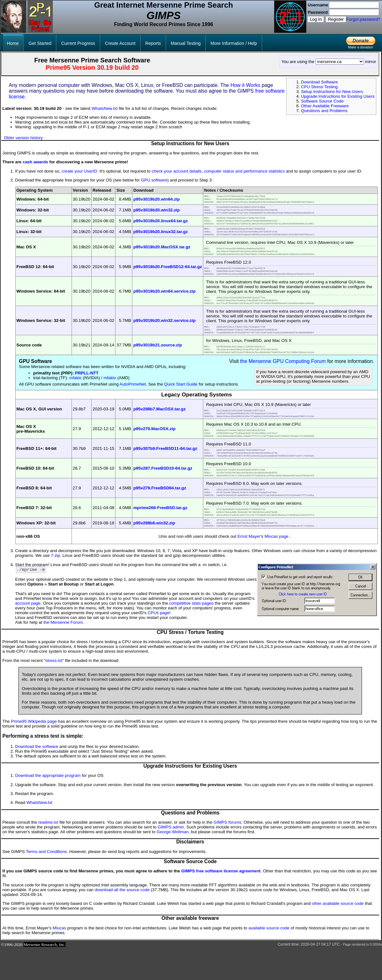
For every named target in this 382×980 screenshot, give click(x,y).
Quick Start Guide (181, 401)
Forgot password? (363, 19)
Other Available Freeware (325, 106)
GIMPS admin (171, 858)
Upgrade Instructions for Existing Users (338, 96)
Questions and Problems (324, 111)
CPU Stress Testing (319, 87)
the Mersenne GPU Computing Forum (283, 378)
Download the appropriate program (48, 807)
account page (28, 634)
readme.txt (48, 853)
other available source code (338, 935)
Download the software (37, 778)
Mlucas (59, 959)
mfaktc (76, 395)
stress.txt (54, 692)
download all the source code (122, 921)
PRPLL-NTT (87, 390)
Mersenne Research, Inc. (45, 976)
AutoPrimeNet (133, 401)
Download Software (319, 82)
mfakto (110, 395)
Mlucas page (276, 567)
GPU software (154, 180)
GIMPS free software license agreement (221, 902)
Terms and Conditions (46, 883)
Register (336, 19)
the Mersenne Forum (63, 653)
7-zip (56, 586)
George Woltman (173, 863)
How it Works (245, 85)
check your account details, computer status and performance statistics (218, 171)
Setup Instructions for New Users (332, 92)
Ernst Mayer (249, 567)
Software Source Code (322, 101)
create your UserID (79, 171)
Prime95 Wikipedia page (34, 753)
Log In (316, 19)
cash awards (35, 162)
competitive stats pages (191, 634)
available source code (269, 959)
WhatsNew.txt (104, 108)
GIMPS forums (227, 853)
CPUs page (158, 644)
